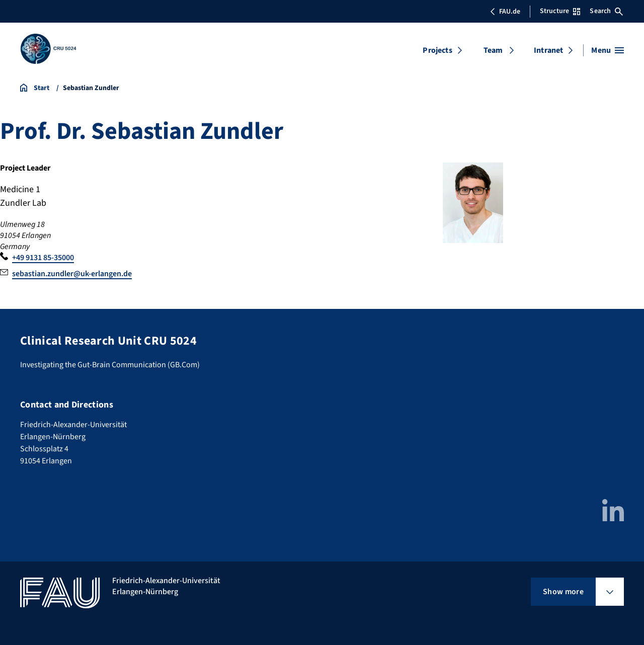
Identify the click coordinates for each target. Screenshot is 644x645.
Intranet (548, 50)
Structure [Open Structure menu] (560, 11)
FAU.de (505, 12)
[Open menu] (608, 50)
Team (493, 50)
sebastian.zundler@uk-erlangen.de (72, 274)
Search (606, 11)
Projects (437, 50)
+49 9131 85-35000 (43, 258)
